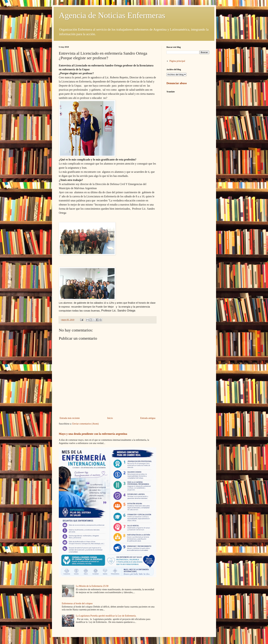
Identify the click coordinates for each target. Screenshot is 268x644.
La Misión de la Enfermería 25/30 (92, 586)
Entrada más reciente (70, 418)
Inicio (110, 418)
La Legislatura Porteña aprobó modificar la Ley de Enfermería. (106, 616)
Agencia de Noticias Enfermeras (112, 15)
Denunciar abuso (177, 83)
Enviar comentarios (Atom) (85, 424)
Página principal (177, 61)
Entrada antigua (148, 418)
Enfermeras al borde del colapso (77, 603)
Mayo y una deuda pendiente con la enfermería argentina (93, 434)
